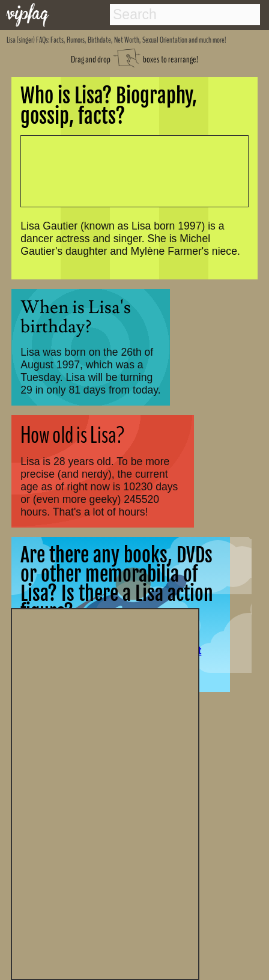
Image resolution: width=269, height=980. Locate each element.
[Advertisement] (105, 793)
